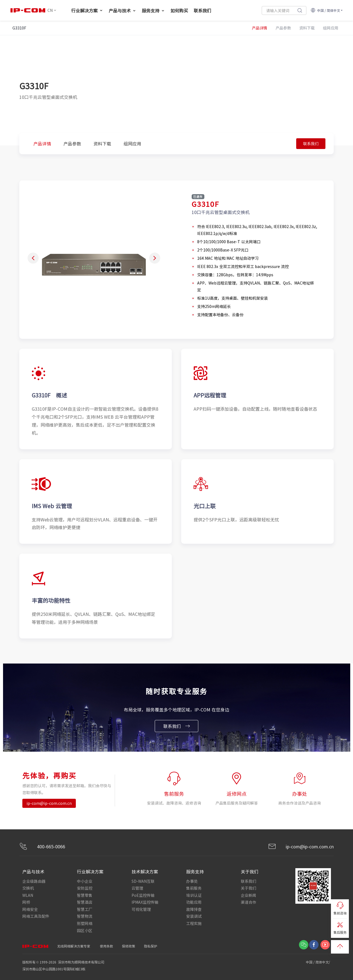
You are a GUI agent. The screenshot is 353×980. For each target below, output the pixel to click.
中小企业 (85, 881)
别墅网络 (85, 922)
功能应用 (194, 902)
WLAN (28, 895)
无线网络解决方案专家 (74, 945)
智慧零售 (85, 895)
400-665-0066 (42, 847)
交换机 (28, 888)
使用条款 (106, 945)
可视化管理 (141, 909)
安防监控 (85, 888)
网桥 (26, 902)
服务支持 (153, 10)
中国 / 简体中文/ (318, 961)
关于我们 (248, 888)
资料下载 (102, 144)
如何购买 (179, 10)
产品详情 (42, 144)
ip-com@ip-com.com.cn (49, 803)
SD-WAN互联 (143, 881)
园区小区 (85, 929)
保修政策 (129, 945)
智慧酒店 (85, 902)
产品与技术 (122, 10)
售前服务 (194, 888)
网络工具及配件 (36, 916)
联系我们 (202, 10)
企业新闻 (248, 895)
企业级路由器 (34, 881)
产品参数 (72, 144)
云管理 (137, 888)
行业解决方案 (87, 10)
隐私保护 (151, 945)
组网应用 (132, 144)
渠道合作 (248, 902)
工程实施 (194, 922)
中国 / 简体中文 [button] (325, 10)
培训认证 (194, 895)
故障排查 (194, 909)
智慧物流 (85, 916)
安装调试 (194, 916)
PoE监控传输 (143, 895)
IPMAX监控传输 (145, 902)
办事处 (192, 881)
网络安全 (30, 909)
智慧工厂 (85, 909)
